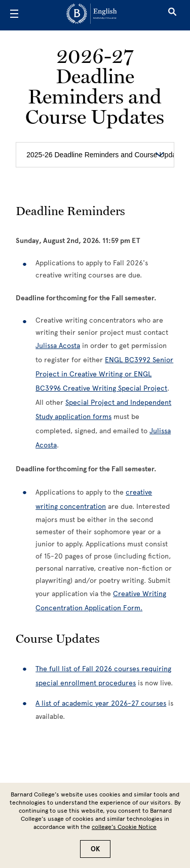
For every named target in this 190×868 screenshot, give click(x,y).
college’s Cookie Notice (124, 827)
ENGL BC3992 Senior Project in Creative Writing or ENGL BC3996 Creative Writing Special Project (104, 374)
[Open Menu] (14, 15)
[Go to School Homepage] (91, 15)
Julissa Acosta (58, 346)
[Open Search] (172, 15)
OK (95, 849)
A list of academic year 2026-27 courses (101, 703)
